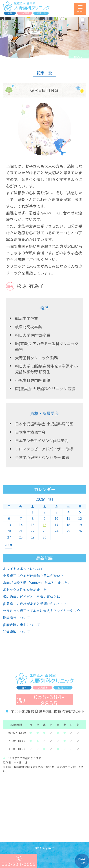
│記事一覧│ (44, 73)
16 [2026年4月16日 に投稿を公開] (44, 525)
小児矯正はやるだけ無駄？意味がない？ (33, 576)
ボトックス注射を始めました (25, 590)
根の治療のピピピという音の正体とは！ (33, 597)
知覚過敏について (16, 632)
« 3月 (9, 545)
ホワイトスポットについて (23, 569)
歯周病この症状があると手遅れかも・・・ (35, 604)
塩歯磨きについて (16, 618)
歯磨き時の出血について (21, 625)
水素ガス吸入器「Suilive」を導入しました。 (37, 583)
